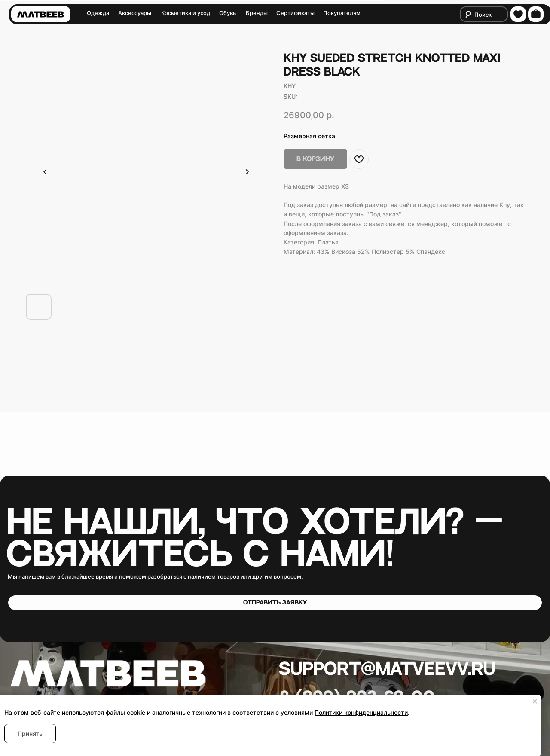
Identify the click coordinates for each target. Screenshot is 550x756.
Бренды (257, 13)
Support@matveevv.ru (387, 669)
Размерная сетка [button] (309, 136)
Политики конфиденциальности (361, 712)
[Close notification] (535, 701)
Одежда (98, 13)
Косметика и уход (186, 13)
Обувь (228, 13)
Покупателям (342, 13)
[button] (275, 603)
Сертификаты (295, 13)
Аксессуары (135, 13)
